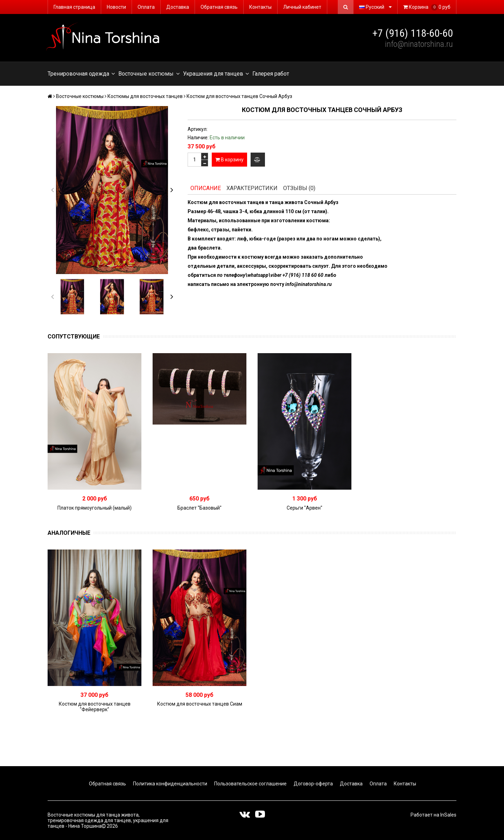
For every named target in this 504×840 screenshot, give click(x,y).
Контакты (260, 7)
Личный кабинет (302, 7)
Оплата (146, 7)
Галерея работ (271, 74)
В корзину (229, 160)
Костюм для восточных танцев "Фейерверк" (95, 707)
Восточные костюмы (149, 74)
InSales (448, 815)
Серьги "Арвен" (304, 508)
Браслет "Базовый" (199, 508)
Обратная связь (219, 7)
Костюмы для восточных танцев (145, 96)
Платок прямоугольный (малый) (94, 508)
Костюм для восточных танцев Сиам (200, 704)
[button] (172, 190)
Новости (116, 7)
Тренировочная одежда (81, 74)
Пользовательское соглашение (250, 784)
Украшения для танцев (216, 74)
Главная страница (74, 7)
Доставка (178, 7)
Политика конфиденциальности (170, 784)
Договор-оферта (313, 784)
